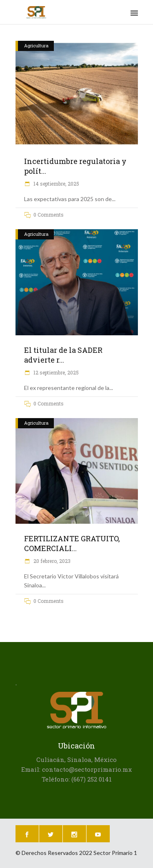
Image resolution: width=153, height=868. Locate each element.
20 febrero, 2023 (51, 561)
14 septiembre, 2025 (56, 184)
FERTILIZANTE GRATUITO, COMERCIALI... (72, 543)
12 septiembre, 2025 (55, 372)
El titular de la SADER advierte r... (63, 355)
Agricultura (36, 45)
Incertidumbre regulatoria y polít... (75, 166)
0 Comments (49, 215)
